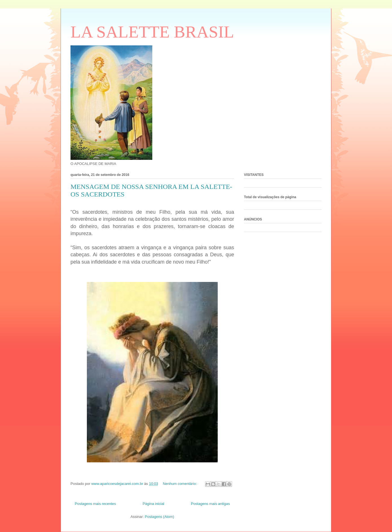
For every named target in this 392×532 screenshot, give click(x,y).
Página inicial (154, 504)
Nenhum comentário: (180, 484)
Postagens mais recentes (95, 504)
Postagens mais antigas (210, 504)
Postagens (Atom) (159, 517)
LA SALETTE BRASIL (152, 32)
